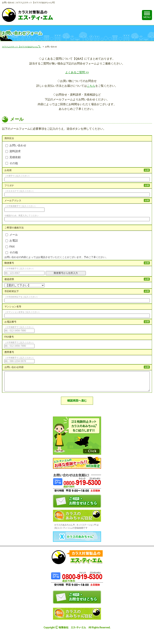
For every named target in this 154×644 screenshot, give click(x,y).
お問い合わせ (16, 145)
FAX (10, 247)
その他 (12, 163)
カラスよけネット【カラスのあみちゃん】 (22, 47)
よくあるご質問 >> (77, 72)
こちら (91, 86)
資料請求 (13, 151)
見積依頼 (13, 157)
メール (12, 235)
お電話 (12, 240)
